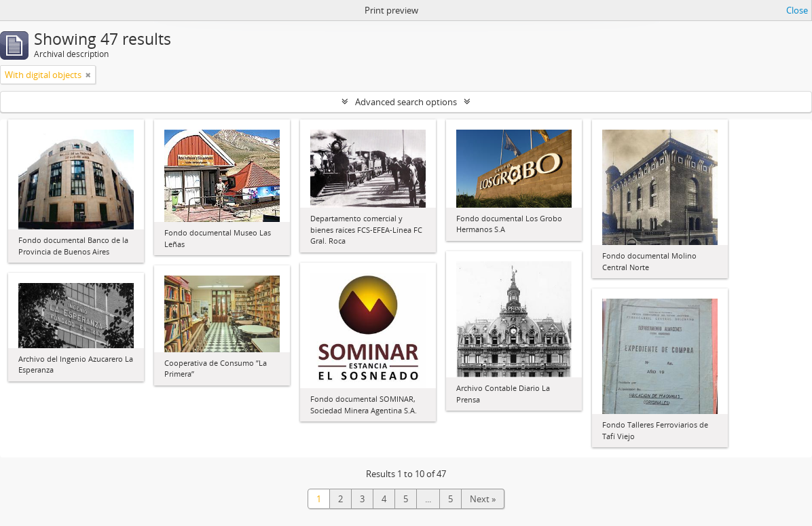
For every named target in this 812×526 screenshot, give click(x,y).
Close (797, 10)
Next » (483, 499)
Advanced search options (406, 102)
